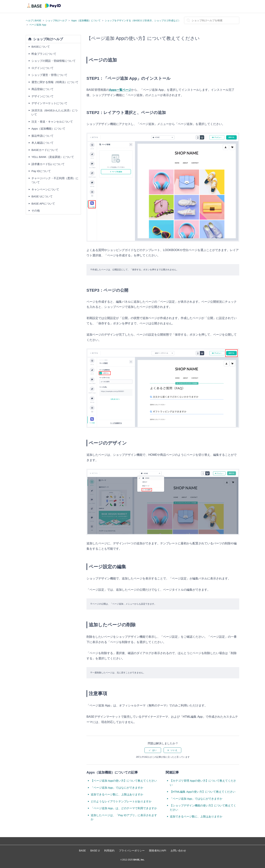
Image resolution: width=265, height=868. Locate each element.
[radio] (153, 750)
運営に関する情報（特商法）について (55, 82)
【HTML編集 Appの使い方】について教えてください (203, 792)
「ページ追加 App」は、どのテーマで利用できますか (124, 808)
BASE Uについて (42, 196)
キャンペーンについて (45, 189)
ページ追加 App (38, 25)
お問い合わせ (178, 851)
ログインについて (43, 68)
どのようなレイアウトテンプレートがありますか (121, 801)
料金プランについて (44, 54)
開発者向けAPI (158, 851)
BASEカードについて (45, 150)
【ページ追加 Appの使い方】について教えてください (124, 781)
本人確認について (43, 143)
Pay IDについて (41, 171)
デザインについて (43, 96)
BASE (82, 851)
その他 (36, 211)
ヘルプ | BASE (33, 20)
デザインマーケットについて (49, 103)
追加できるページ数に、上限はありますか (117, 794)
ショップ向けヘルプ (56, 20)
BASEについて (41, 47)
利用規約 (109, 851)
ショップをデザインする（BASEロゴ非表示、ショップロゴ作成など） (143, 20)
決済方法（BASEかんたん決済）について (54, 112)
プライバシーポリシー (132, 851)
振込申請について (43, 136)
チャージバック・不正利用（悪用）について (55, 180)
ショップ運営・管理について (49, 75)
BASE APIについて (43, 204)
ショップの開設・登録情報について (54, 61)
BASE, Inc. (139, 860)
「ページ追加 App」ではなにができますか (117, 788)
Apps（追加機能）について (86, 20)
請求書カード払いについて (48, 164)
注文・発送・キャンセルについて (52, 122)
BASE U (95, 851)
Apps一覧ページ (120, 90)
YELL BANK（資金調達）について (53, 157)
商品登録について (43, 89)
